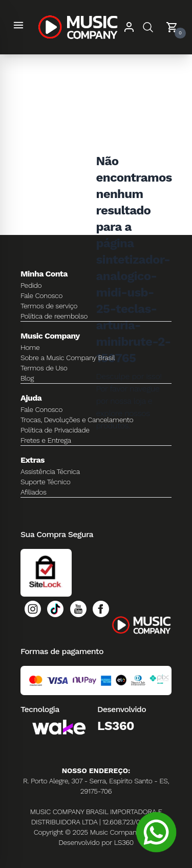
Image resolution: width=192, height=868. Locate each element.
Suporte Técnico (46, 482)
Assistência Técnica (50, 471)
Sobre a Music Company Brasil (68, 358)
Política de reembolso (54, 316)
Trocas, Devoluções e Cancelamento (77, 420)
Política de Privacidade (55, 430)
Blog (27, 378)
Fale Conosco (41, 295)
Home (30, 347)
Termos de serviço (49, 306)
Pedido (31, 285)
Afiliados (34, 492)
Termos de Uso (44, 368)
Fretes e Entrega (46, 440)
